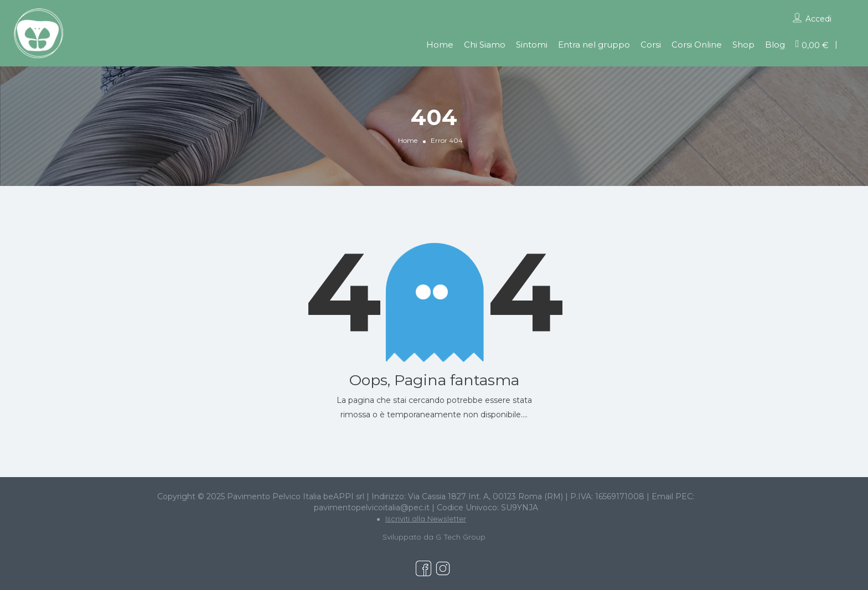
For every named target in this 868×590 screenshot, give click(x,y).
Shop (743, 45)
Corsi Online (697, 45)
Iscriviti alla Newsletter (426, 519)
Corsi (651, 45)
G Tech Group (461, 537)
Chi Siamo (485, 45)
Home (440, 45)
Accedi (818, 19)
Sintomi (532, 45)
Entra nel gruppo (594, 45)
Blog (775, 45)
